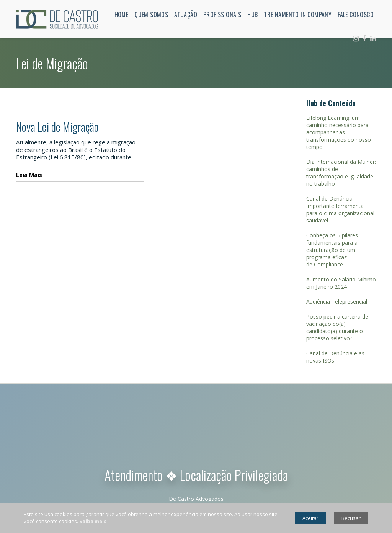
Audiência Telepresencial (337, 302)
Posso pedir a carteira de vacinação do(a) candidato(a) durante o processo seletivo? (337, 327)
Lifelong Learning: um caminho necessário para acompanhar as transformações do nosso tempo (339, 132)
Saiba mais (93, 521)
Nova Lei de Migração (57, 127)
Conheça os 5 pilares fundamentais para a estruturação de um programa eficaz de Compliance (332, 250)
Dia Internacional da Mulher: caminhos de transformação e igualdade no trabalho (341, 173)
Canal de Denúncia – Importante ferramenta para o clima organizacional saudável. (340, 209)
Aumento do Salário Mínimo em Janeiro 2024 (341, 283)
